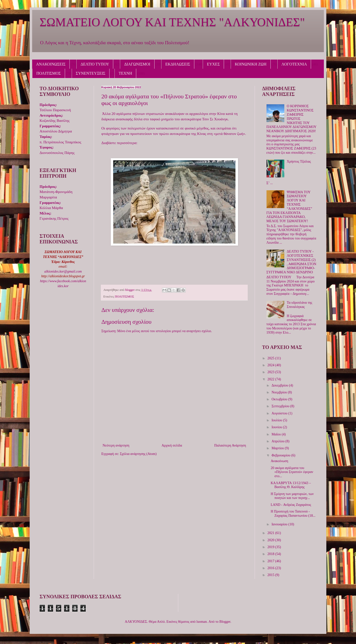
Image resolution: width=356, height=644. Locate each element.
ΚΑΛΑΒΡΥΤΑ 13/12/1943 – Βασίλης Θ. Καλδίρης (291, 485)
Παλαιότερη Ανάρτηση (230, 445)
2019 (271, 547)
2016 (271, 568)
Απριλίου (278, 441)
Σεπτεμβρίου (281, 406)
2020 (271, 540)
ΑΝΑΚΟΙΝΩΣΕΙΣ (51, 64)
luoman (202, 622)
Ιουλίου (277, 420)
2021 (271, 533)
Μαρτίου (278, 448)
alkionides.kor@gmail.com (63, 271)
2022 (271, 379)
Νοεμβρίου (280, 392)
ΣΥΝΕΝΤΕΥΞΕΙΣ (91, 73)
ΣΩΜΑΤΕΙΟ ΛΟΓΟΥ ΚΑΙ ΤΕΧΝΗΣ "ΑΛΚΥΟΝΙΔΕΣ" (172, 22)
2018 (271, 554)
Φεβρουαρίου (281, 455)
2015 (271, 575)
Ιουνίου (277, 427)
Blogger (225, 622)
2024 (271, 365)
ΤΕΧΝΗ (125, 73)
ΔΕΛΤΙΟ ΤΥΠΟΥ (95, 64)
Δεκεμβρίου (280, 385)
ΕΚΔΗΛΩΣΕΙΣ (178, 64)
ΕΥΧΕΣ (213, 64)
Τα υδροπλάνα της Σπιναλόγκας (300, 305)
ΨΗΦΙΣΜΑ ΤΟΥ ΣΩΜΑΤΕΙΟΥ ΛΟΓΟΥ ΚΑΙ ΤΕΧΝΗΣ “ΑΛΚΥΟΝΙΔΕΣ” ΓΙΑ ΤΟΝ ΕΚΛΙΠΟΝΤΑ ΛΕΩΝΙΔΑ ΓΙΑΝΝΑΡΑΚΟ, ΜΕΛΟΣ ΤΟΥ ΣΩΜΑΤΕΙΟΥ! (289, 207)
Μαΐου (277, 434)
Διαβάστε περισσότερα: (119, 143)
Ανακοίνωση (279, 461)
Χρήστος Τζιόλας (299, 161)
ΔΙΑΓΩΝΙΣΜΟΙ (137, 64)
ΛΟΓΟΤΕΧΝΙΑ (294, 64)
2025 (271, 358)
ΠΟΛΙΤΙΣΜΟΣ (49, 73)
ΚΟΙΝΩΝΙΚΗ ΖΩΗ (251, 64)
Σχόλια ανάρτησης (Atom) (138, 454)
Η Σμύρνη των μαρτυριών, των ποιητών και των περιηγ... (292, 496)
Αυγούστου (280, 413)
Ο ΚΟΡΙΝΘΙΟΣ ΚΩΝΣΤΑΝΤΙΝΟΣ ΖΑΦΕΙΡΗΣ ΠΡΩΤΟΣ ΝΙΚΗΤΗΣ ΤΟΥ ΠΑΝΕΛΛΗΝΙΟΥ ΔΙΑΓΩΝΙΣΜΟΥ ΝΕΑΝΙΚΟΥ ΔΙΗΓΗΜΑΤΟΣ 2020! (291, 119)
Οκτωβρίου (280, 399)
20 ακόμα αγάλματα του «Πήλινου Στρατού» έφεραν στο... (292, 472)
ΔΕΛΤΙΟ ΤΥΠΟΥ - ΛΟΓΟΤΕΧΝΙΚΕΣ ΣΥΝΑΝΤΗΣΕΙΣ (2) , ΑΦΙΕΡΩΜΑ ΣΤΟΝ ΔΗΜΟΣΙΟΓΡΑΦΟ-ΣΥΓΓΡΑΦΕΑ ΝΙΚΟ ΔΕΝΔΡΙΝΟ (291, 262)
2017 (271, 561)
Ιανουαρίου (280, 524)
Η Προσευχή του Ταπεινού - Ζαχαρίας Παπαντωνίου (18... (293, 514)
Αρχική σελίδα (172, 445)
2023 (271, 372)
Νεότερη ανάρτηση (116, 445)
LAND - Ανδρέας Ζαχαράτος (291, 505)
